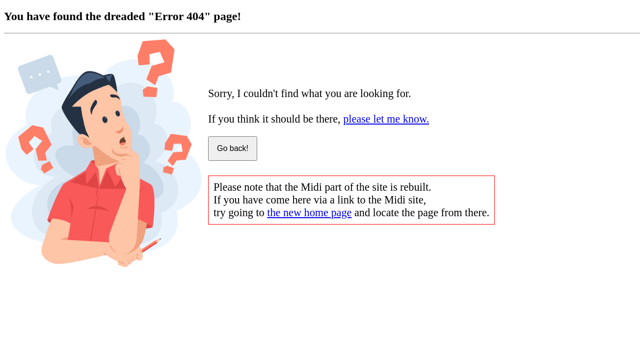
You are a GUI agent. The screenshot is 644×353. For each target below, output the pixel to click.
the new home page (309, 213)
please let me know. (386, 119)
